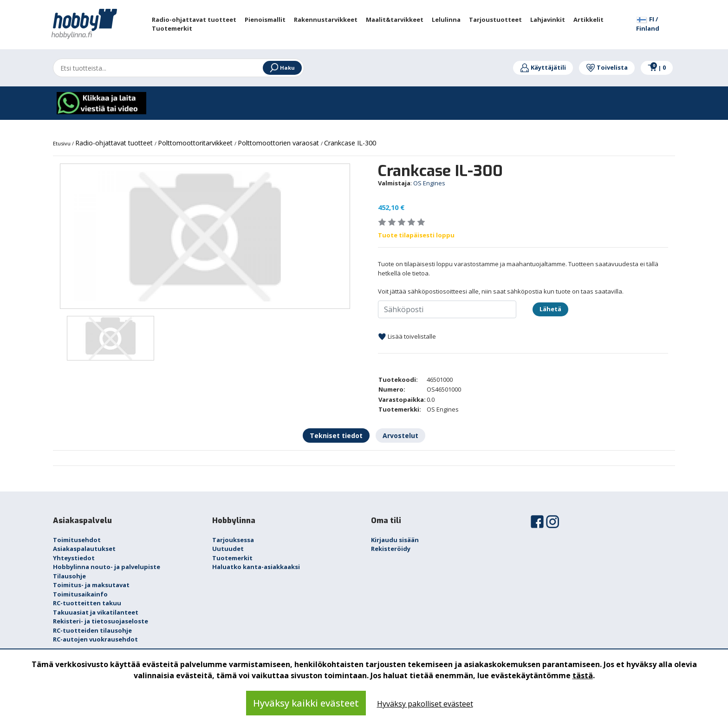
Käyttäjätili (543, 67)
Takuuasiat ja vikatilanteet (96, 612)
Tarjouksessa (233, 540)
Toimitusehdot (77, 540)
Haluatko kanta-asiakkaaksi (256, 567)
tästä (583, 675)
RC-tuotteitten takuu (87, 603)
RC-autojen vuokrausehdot (95, 639)
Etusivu (62, 143)
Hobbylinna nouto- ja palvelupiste (107, 567)
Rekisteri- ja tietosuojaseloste (101, 621)
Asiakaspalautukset (84, 549)
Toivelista (607, 67)
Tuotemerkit (232, 558)
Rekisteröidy (391, 549)
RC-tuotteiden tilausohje (92, 630)
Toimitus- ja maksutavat (91, 585)
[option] (205, 236)
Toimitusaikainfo (80, 594)
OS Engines (429, 183)
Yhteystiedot (74, 558)
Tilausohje (69, 576)
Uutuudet (228, 549)
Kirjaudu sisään (395, 540)
